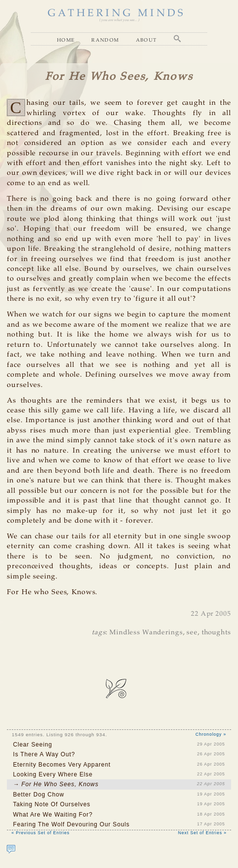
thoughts (216, 633)
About (146, 40)
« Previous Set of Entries (40, 833)
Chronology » (211, 734)
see (192, 633)
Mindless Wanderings (146, 633)
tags (99, 633)
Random (105, 40)
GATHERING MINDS (117, 13)
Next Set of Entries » (202, 833)
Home (66, 40)
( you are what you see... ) (119, 20)
